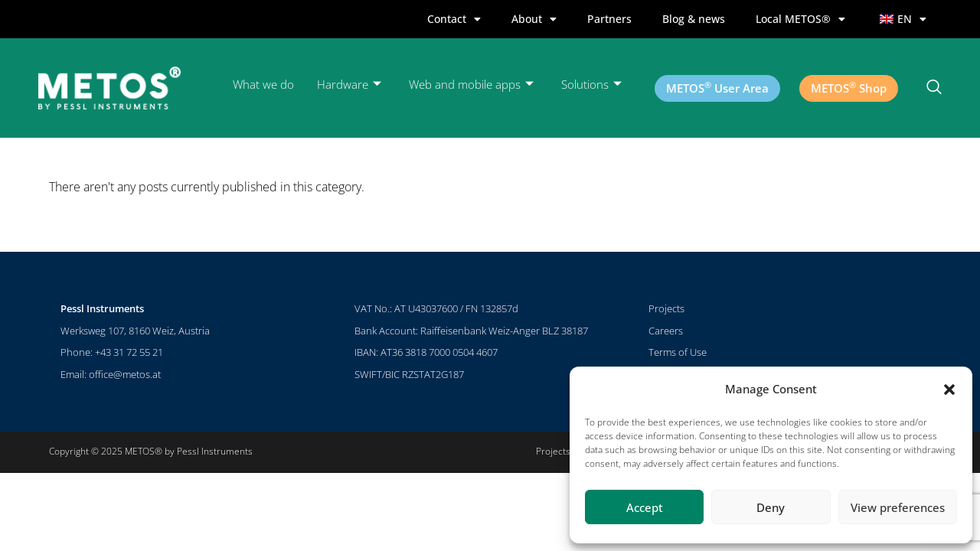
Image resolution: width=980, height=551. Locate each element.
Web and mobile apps (471, 85)
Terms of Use (678, 352)
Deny (771, 507)
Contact (454, 19)
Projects (666, 308)
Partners (609, 19)
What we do (263, 84)
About (534, 19)
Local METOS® (800, 19)
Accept (645, 507)
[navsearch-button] (934, 88)
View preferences (898, 507)
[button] (949, 390)
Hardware (349, 85)
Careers (666, 331)
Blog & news (694, 19)
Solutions (591, 85)
